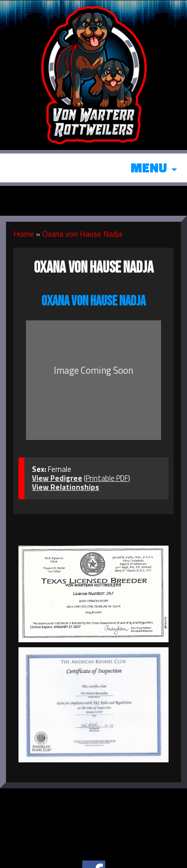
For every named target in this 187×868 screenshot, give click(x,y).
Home (24, 234)
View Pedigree (57, 478)
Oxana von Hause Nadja (82, 234)
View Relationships (66, 487)
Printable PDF (107, 478)
